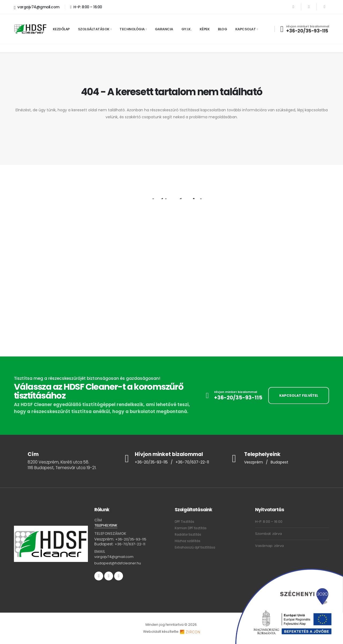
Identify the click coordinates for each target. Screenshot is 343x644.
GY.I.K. (187, 29)
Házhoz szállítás (188, 541)
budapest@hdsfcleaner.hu (120, 563)
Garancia (164, 29)
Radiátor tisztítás (189, 534)
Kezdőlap (61, 29)
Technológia (132, 29)
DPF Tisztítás (185, 522)
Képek (205, 29)
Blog (222, 29)
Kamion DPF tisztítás (191, 528)
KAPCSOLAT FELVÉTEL (299, 395)
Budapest (282, 463)
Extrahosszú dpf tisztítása (196, 547)
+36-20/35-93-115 (307, 31)
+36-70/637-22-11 (196, 463)
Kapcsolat (246, 29)
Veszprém (254, 463)
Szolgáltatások (94, 29)
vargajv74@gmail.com (37, 7)
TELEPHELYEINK (107, 525)
